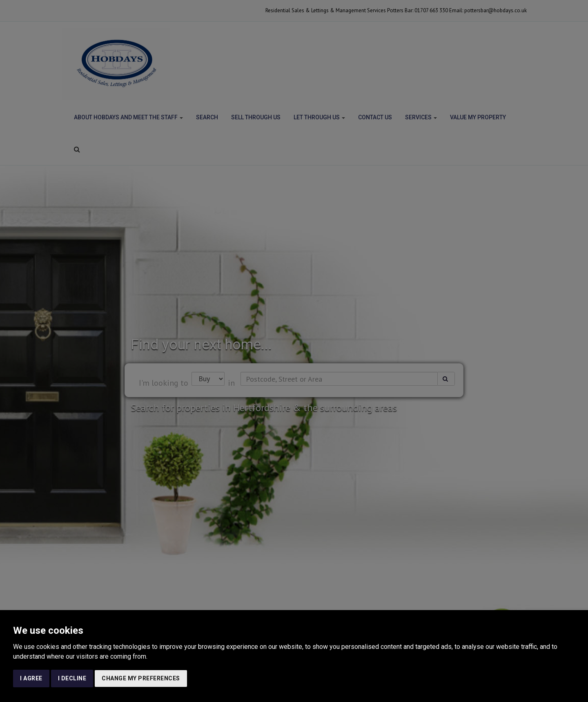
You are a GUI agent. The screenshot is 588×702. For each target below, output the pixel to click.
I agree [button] (31, 678)
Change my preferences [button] (141, 678)
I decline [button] (72, 678)
